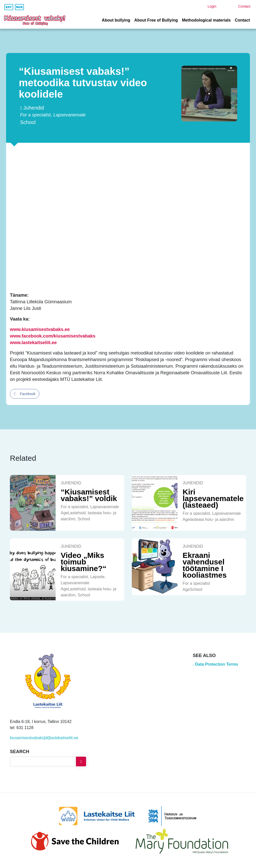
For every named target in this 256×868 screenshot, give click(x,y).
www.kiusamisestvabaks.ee (40, 329)
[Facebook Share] (25, 394)
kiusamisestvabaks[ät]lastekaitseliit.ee (44, 738)
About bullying (116, 20)
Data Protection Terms (217, 664)
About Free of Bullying (156, 20)
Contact (242, 20)
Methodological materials (206, 20)
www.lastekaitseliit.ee (33, 343)
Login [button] (212, 6)
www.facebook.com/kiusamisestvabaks (53, 336)
